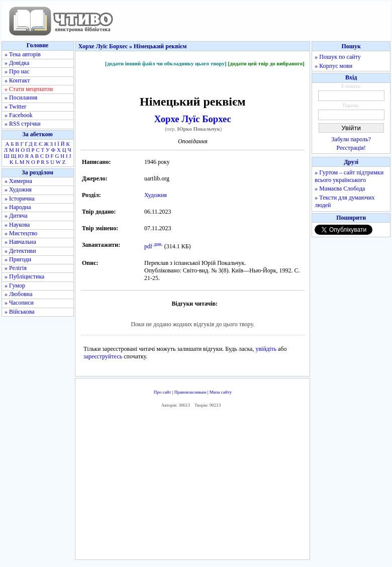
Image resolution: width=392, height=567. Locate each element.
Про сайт (163, 392)
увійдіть (266, 349)
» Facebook (19, 115)
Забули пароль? (351, 139)
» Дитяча (16, 216)
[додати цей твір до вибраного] (266, 63)
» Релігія (16, 268)
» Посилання (21, 98)
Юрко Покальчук (199, 129)
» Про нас (17, 71)
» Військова (20, 312)
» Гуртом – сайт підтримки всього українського (349, 176)
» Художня (18, 190)
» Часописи (19, 303)
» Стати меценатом (29, 89)
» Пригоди (18, 259)
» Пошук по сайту (337, 57)
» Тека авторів (23, 54)
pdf (148, 246)
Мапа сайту (221, 392)
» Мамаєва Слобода (340, 188)
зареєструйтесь (103, 356)
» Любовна (19, 294)
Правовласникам (190, 392)
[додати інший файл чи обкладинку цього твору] (166, 63)
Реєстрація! (351, 148)
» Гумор (15, 286)
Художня (156, 195)
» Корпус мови (333, 66)
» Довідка (17, 63)
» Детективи (20, 251)
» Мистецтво (21, 233)
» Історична (20, 199)
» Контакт (17, 80)
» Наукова (17, 225)
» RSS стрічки (23, 124)
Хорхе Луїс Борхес (193, 119)
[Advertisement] (193, 487)
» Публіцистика (24, 276)
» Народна (18, 207)
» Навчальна (20, 242)
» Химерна (18, 181)
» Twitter (15, 107)
